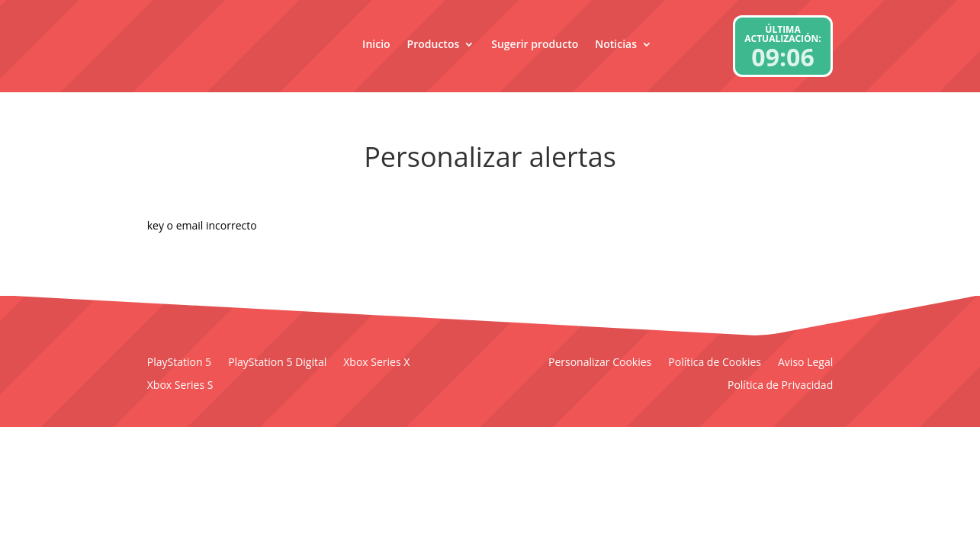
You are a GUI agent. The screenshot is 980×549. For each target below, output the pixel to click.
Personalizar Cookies (600, 363)
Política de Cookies (715, 363)
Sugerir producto (535, 44)
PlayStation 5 (179, 363)
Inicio (376, 44)
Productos (434, 44)
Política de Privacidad (780, 386)
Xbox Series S (180, 386)
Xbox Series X (376, 363)
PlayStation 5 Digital (277, 363)
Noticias (616, 44)
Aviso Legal (805, 363)
